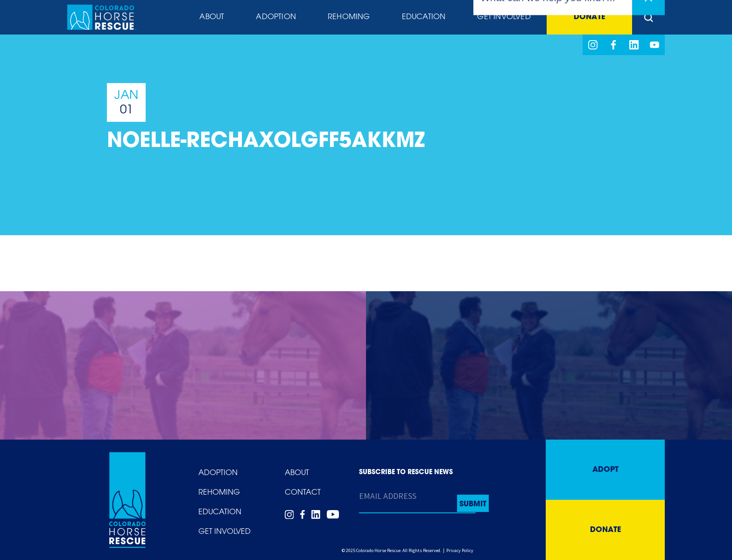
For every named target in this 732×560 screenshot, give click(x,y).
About (212, 17)
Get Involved (504, 17)
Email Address (388, 496)
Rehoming (349, 17)
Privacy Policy (460, 550)
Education (424, 17)
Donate (589, 17)
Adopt (605, 470)
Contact (303, 493)
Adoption (276, 17)
